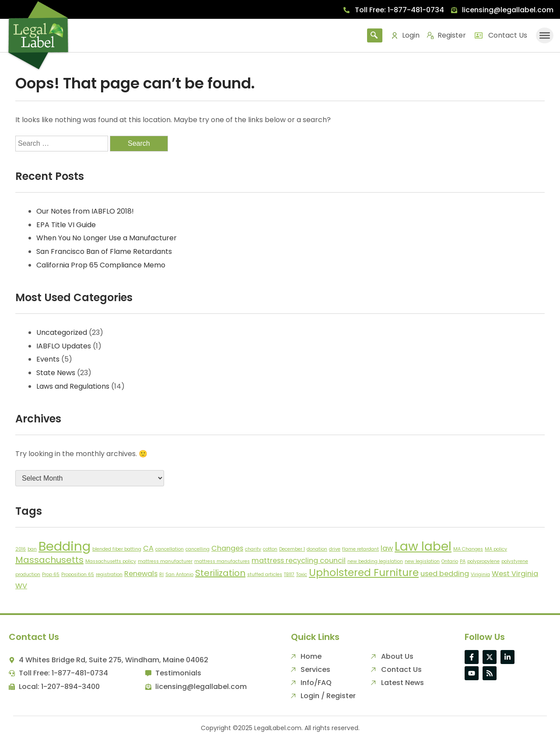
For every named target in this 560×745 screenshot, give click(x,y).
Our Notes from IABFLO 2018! (85, 211)
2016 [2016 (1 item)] (21, 549)
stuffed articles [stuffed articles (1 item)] (265, 575)
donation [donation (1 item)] (317, 549)
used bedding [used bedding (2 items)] (445, 574)
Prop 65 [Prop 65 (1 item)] (51, 575)
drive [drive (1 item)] (335, 549)
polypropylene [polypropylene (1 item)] (483, 561)
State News (56, 373)
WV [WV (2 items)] (21, 586)
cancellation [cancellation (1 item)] (170, 549)
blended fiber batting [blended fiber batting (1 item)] (117, 549)
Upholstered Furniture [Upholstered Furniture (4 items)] (364, 573)
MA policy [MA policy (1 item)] (496, 549)
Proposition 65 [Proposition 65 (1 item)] (78, 575)
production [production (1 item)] (28, 575)
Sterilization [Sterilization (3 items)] (220, 573)
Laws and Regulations (73, 386)
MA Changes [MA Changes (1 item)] (468, 549)
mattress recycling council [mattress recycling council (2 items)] (299, 561)
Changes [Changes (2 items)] (227, 548)
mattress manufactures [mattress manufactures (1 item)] (222, 561)
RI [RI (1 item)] (161, 575)
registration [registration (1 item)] (109, 575)
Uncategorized (62, 332)
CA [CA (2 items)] (148, 548)
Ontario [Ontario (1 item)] (450, 561)
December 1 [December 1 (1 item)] (292, 549)
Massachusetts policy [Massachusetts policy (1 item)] (111, 561)
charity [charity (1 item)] (253, 549)
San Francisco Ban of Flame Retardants (104, 251)
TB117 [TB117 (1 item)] (289, 575)
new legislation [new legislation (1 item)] (422, 561)
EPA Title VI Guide (66, 225)
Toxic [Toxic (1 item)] (302, 575)
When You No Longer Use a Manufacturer (107, 238)
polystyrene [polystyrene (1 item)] (515, 561)
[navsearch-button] (375, 35)
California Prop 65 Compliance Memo (101, 265)
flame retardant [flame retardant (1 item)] (360, 549)
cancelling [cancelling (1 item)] (198, 549)
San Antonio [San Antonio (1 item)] (179, 575)
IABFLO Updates (64, 346)
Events (48, 359)
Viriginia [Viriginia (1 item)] (480, 575)
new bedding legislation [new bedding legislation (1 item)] (375, 561)
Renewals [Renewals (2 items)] (141, 574)
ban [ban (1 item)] (32, 549)
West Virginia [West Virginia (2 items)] (515, 574)
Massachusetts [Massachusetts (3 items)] (49, 560)
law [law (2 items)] (387, 548)
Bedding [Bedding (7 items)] (65, 546)
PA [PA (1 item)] (463, 561)
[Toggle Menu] (545, 35)
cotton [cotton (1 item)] (270, 549)
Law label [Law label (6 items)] (423, 546)
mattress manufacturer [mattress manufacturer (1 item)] (165, 561)
